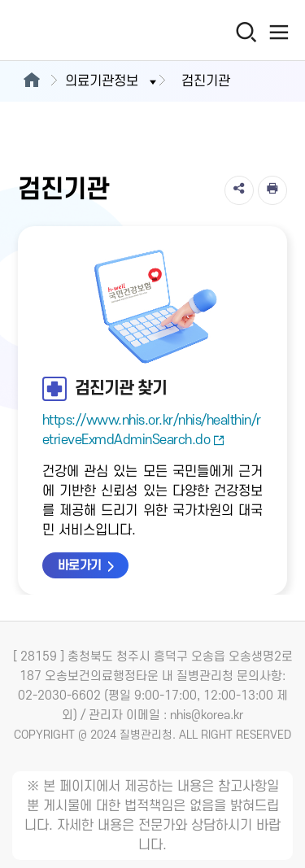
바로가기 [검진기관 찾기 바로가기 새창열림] (80, 565)
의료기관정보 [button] (112, 81)
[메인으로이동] (31, 81)
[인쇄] (272, 190)
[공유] (239, 190)
